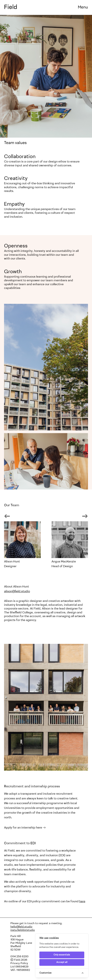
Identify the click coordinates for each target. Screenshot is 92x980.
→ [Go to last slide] (7, 517)
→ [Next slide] (85, 517)
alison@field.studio (17, 591)
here (82, 902)
